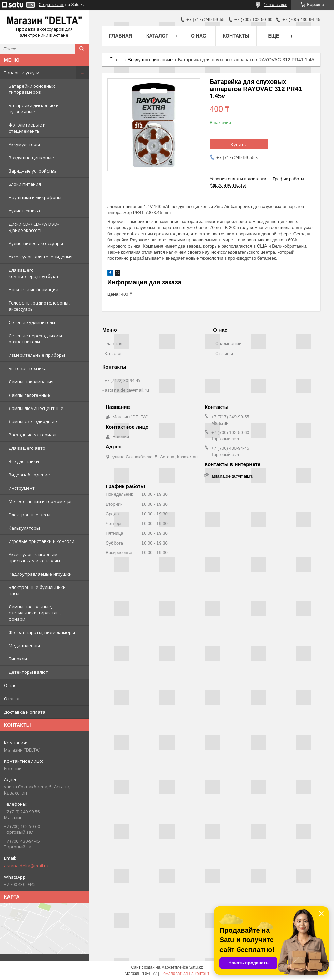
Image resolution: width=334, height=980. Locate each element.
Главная (121, 36)
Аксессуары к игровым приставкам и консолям (34, 558)
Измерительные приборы (37, 355)
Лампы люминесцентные (36, 408)
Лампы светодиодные (33, 421)
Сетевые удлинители (32, 322)
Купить (239, 144)
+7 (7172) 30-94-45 (123, 380)
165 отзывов (276, 5)
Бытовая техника (28, 368)
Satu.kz (196, 967)
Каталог (157, 36)
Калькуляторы (24, 528)
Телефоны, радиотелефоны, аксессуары (39, 306)
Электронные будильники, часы (38, 590)
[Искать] (82, 49)
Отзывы (13, 699)
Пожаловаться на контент (185, 974)
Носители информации (33, 289)
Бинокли (18, 659)
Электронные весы (29, 515)
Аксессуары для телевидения (40, 257)
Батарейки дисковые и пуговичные (34, 108)
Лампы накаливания (31, 382)
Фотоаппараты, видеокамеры (42, 632)
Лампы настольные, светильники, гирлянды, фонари (35, 613)
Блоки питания (25, 184)
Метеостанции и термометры (41, 501)
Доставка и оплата (25, 712)
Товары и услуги (22, 73)
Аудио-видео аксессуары (36, 243)
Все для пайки (24, 461)
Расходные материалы (34, 435)
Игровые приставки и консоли (41, 541)
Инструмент (22, 488)
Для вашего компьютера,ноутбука (33, 273)
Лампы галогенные (29, 395)
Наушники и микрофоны (35, 197)
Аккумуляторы (24, 144)
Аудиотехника (24, 211)
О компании (229, 343)
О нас (10, 685)
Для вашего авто (27, 448)
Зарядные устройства (33, 171)
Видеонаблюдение (29, 475)
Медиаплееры (24, 645)
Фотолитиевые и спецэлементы (27, 128)
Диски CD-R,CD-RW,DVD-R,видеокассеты (34, 227)
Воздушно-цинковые (31, 158)
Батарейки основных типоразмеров (32, 89)
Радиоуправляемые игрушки (40, 574)
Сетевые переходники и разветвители (35, 339)
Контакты (236, 36)
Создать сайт (51, 5)
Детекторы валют (28, 672)
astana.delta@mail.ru (26, 866)
